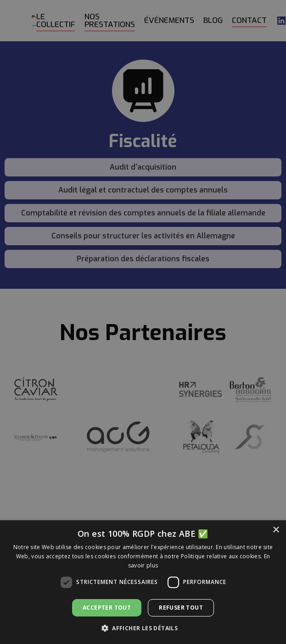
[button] (143, 628)
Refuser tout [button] (181, 608)
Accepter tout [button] (107, 608)
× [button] (276, 530)
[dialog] (143, 322)
